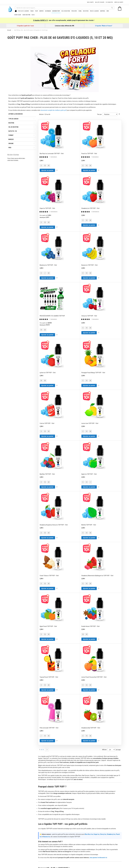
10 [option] (45, 166)
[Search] (112, 8)
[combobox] (65, 8)
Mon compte (90, 2)
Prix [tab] (10, 148)
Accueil (9, 30)
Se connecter (109, 2)
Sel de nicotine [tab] (13, 127)
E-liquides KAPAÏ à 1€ (40, 20)
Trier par (99, 114)
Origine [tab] (11, 143)
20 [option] (49, 166)
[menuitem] (23, 11)
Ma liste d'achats (100, 2)
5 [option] (41, 166)
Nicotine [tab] (11, 123)
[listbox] (45, 166)
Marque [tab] (11, 139)
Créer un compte (119, 2)
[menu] (64, 13)
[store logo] (9, 9)
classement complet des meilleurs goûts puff (54, 110)
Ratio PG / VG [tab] (13, 131)
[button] (57, 170)
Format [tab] (11, 135)
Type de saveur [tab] (13, 119)
